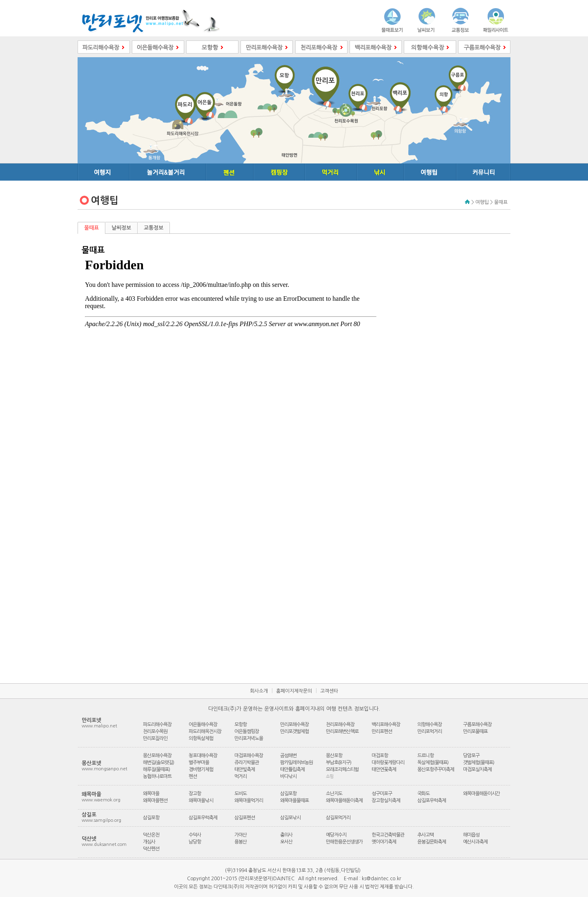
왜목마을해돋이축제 (344, 801)
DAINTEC (284, 879)
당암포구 (471, 756)
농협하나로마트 (157, 776)
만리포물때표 (475, 731)
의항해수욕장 (430, 725)
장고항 (195, 794)
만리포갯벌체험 (294, 731)
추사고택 (425, 835)
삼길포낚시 (290, 818)
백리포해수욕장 (386, 725)
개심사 (149, 842)
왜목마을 (151, 794)
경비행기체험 (201, 769)
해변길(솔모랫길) (158, 763)
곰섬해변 (288, 756)
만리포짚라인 (155, 738)
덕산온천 (151, 835)
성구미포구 (382, 794)
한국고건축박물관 (388, 835)
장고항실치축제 (386, 801)
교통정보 (154, 228)
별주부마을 (199, 763)
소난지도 (334, 794)
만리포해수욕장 (294, 725)
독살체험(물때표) (433, 763)
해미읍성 (471, 835)
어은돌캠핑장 (247, 731)
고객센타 (329, 691)
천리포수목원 (155, 731)
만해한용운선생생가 (344, 842)
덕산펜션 (151, 849)
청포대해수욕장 (203, 756)
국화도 (423, 794)
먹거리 (241, 776)
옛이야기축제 (384, 842)
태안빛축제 (245, 769)
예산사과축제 (475, 842)
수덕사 (195, 835)
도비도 (241, 794)
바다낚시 (288, 776)
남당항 (195, 842)
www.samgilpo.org (101, 820)
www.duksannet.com (104, 844)
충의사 (286, 835)
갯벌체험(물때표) (479, 763)
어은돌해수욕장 (203, 725)
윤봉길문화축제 (432, 842)
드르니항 (425, 756)
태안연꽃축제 (384, 769)
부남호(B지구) (339, 763)
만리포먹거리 (430, 731)
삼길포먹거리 (338, 818)
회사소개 (259, 691)
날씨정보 (121, 228)
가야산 (241, 835)
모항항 (241, 725)
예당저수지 (336, 835)
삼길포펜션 (245, 818)
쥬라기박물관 (247, 763)
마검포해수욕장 (249, 756)
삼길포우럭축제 (432, 801)
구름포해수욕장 (477, 725)
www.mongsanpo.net (105, 769)
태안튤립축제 (292, 769)
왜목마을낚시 (201, 801)
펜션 (193, 776)
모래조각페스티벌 (342, 769)
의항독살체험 (201, 738)
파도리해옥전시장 (205, 731)
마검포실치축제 (477, 769)
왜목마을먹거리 (249, 801)
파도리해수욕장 (157, 725)
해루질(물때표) (156, 769)
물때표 (91, 228)
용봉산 (241, 842)
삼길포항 (288, 794)
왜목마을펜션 (155, 801)
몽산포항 (334, 756)
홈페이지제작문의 (294, 691)
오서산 (286, 842)
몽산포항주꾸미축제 (436, 769)
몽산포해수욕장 (157, 756)
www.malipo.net (99, 726)
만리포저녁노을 (249, 738)
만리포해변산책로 (342, 731)
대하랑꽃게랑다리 (388, 763)
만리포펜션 (382, 731)
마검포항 (380, 756)
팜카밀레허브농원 (296, 763)
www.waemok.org (101, 800)
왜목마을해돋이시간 (481, 794)
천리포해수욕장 (340, 725)
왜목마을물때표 (294, 801)
